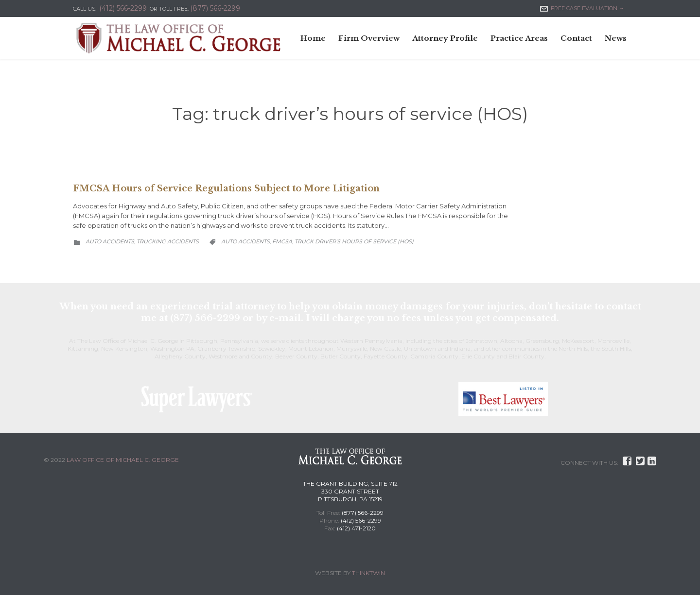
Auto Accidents (110, 241)
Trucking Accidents (168, 241)
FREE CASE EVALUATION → (582, 8)
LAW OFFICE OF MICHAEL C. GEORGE (123, 460)
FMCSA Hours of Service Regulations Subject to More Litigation (226, 188)
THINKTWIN (368, 573)
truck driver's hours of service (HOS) (354, 241)
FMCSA (282, 241)
